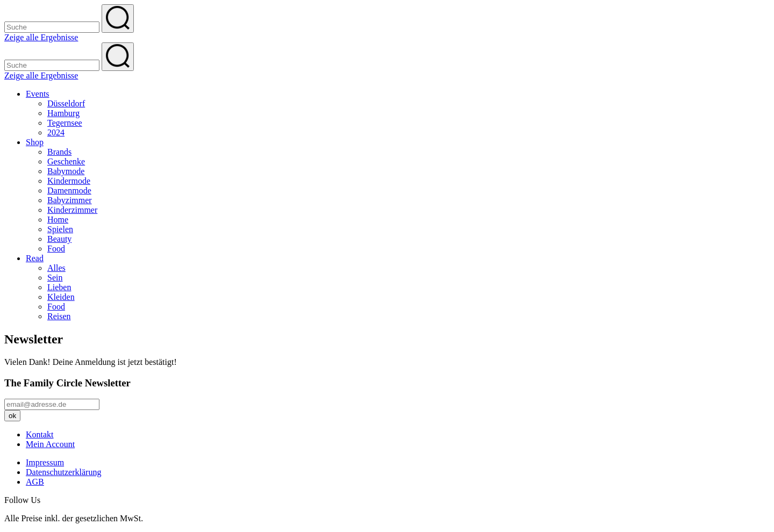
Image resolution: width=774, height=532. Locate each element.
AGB (35, 482)
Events (38, 94)
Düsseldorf (66, 103)
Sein (55, 278)
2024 (56, 132)
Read (35, 258)
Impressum (45, 462)
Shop (35, 142)
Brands (59, 152)
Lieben (59, 287)
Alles (56, 268)
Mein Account (50, 444)
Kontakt (40, 434)
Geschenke (66, 161)
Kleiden (61, 297)
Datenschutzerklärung (63, 472)
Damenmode (69, 190)
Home (58, 220)
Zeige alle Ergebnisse (41, 37)
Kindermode (69, 181)
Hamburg (63, 113)
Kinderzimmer (72, 210)
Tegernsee (65, 123)
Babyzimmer (70, 200)
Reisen (59, 316)
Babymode (66, 171)
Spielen (60, 229)
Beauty (59, 239)
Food (56, 249)
